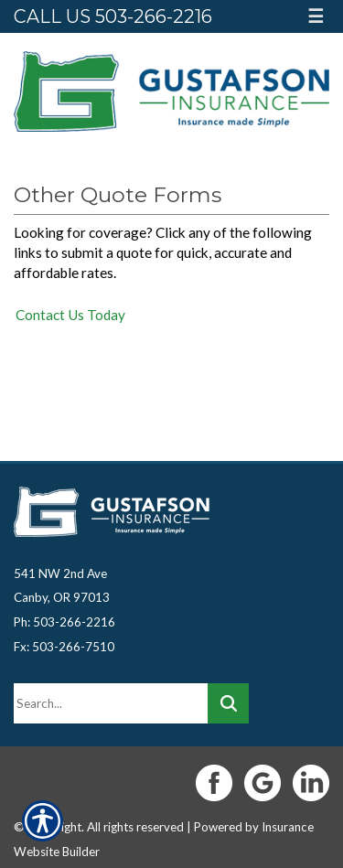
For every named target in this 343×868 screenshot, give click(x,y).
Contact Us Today (70, 315)
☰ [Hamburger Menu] (316, 16)
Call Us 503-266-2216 (113, 16)
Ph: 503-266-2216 (64, 622)
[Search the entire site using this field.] (111, 703)
